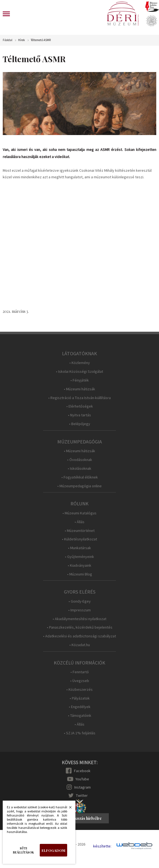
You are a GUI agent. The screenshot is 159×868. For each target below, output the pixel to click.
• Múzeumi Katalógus (79, 513)
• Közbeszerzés (79, 690)
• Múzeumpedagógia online (79, 486)
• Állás (79, 522)
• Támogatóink (80, 716)
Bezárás (67, 809)
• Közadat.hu (80, 645)
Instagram (83, 787)
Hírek (22, 40)
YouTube (82, 779)
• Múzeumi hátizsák (79, 389)
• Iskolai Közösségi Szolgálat (79, 372)
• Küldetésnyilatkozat (79, 539)
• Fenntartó (80, 672)
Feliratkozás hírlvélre (82, 818)
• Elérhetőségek (80, 406)
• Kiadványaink (79, 565)
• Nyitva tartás (79, 415)
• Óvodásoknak (80, 460)
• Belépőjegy (80, 424)
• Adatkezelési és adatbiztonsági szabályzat (79, 636)
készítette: (102, 846)
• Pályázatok (80, 698)
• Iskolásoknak (79, 469)
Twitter (82, 795)
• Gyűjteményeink (79, 557)
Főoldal (8, 40)
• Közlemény (80, 363)
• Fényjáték (80, 380)
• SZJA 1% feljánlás (80, 733)
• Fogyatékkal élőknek (80, 477)
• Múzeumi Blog (80, 574)
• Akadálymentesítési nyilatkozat (79, 619)
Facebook (82, 771)
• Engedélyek (80, 707)
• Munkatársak (79, 548)
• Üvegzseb (80, 681)
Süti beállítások (23, 850)
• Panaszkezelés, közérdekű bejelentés (80, 627)
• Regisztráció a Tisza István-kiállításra (79, 398)
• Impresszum (79, 610)
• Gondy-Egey (80, 601)
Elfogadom (53, 850)
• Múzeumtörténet (80, 531)
